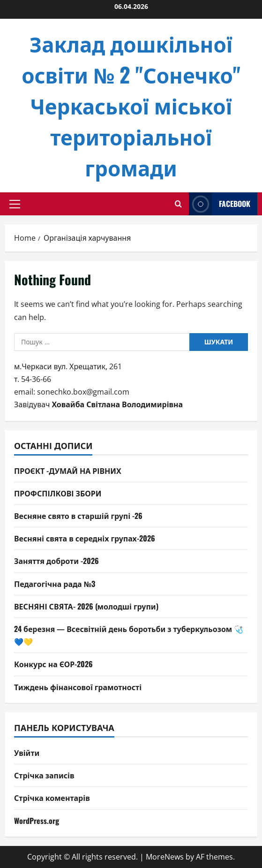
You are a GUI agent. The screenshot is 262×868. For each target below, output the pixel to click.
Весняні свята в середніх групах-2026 (85, 538)
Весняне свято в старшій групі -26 (78, 516)
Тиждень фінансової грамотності (78, 687)
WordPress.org (37, 821)
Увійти (27, 753)
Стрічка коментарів (52, 798)
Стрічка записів (44, 775)
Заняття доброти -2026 (56, 561)
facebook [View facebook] (220, 204)
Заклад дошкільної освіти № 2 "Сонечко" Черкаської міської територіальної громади (131, 105)
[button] (15, 204)
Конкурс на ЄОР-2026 (53, 664)
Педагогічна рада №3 (55, 584)
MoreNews (165, 857)
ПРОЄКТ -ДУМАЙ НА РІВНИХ (68, 471)
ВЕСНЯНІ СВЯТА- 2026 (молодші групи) (86, 606)
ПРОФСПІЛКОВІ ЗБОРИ (58, 493)
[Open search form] (178, 204)
